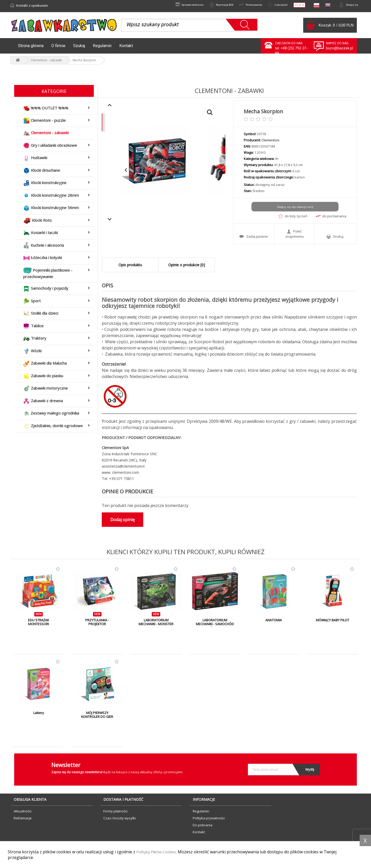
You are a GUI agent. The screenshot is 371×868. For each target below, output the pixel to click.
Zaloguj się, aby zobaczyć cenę (295, 209)
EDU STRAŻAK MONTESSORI (38, 625)
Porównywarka (239, 5)
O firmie (58, 48)
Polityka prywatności (209, 821)
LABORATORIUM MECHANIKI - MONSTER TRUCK (156, 627)
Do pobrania (203, 828)
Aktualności (23, 814)
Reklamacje (23, 821)
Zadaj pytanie (254, 238)
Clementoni (270, 143)
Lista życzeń (271, 5)
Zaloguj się (347, 5)
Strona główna (31, 48)
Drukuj (335, 238)
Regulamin (102, 48)
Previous (126, 173)
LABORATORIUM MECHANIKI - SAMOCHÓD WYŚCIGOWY (215, 627)
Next (220, 173)
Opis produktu (130, 267)
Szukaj (79, 48)
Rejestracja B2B (204, 5)
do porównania (331, 219)
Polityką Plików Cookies (159, 852)
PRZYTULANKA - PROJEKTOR (97, 625)
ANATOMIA (274, 623)
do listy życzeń (293, 219)
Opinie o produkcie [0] (187, 267)
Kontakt (126, 48)
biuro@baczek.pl (339, 51)
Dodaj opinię (123, 522)
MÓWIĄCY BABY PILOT (333, 623)
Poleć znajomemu (294, 236)
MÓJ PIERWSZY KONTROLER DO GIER (97, 718)
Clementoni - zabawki (46, 63)
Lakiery (38, 716)
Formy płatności (115, 814)
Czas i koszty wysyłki (120, 821)
